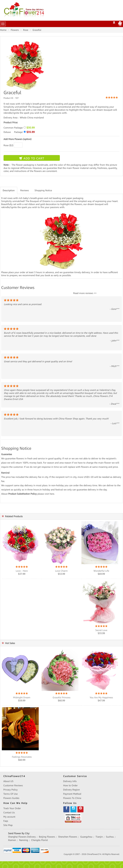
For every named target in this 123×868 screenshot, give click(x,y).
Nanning (24, 840)
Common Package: (19, 128)
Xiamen (12, 840)
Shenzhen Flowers (68, 837)
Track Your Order (12, 808)
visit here (49, 494)
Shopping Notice (43, 190)
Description (9, 190)
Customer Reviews (13, 785)
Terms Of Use (10, 794)
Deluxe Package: (19, 132)
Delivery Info (70, 781)
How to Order (70, 785)
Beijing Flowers (47, 837)
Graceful (37, 30)
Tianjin (99, 837)
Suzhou (110, 837)
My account (9, 817)
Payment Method (72, 794)
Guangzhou (86, 837)
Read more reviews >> (85, 293)
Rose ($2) (8, 145)
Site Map (8, 825)
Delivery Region (71, 790)
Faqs (6, 821)
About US (8, 781)
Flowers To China (72, 798)
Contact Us (9, 812)
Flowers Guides (11, 798)
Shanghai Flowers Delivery (22, 837)
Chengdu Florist (39, 840)
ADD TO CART (32, 158)
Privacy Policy (10, 790)
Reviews (25, 190)
